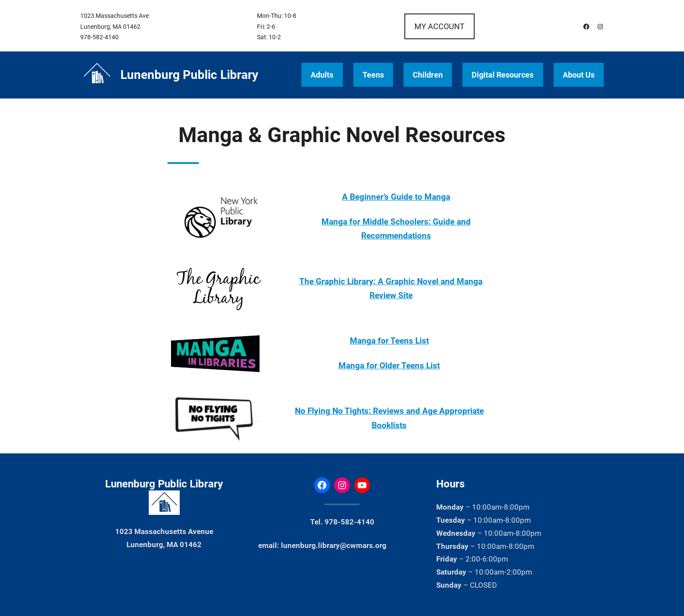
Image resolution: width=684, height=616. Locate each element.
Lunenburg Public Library (189, 75)
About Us (579, 75)
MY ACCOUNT (439, 26)
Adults (322, 75)
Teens (373, 75)
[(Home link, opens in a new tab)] (97, 75)
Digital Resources (503, 75)
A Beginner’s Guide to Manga (396, 197)
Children (428, 75)
